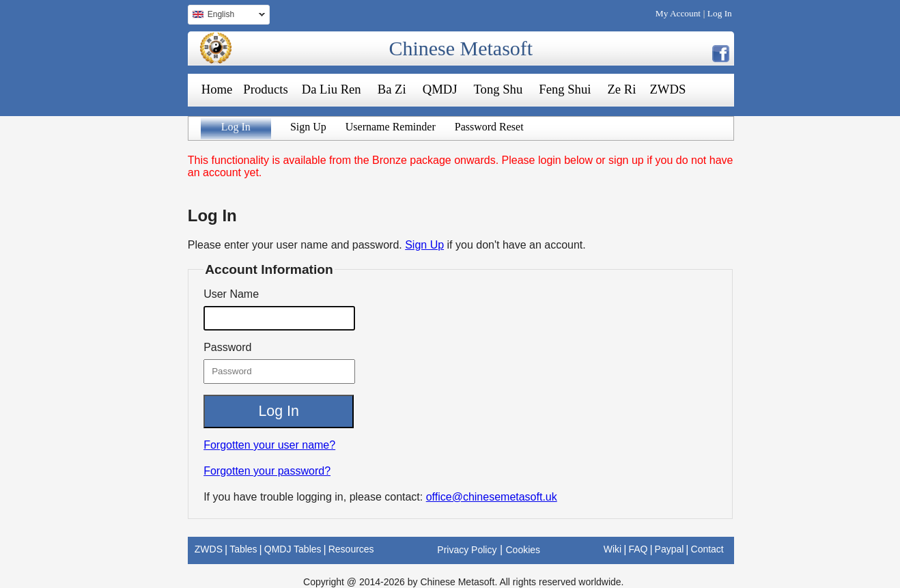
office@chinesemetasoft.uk (492, 497)
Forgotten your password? (267, 471)
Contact (707, 549)
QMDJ (440, 89)
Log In (720, 13)
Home (217, 89)
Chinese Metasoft (461, 48)
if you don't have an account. (517, 245)
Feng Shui (565, 89)
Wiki (613, 549)
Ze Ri (621, 89)
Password (227, 347)
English (226, 16)
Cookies (523, 550)
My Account (678, 13)
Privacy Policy (467, 550)
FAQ (638, 549)
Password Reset (489, 127)
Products (265, 89)
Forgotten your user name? (269, 445)
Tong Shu (498, 89)
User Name (231, 294)
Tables (243, 549)
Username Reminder (391, 127)
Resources (351, 549)
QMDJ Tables (293, 549)
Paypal (670, 549)
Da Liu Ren (332, 89)
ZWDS (667, 89)
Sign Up (308, 127)
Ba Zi (392, 89)
